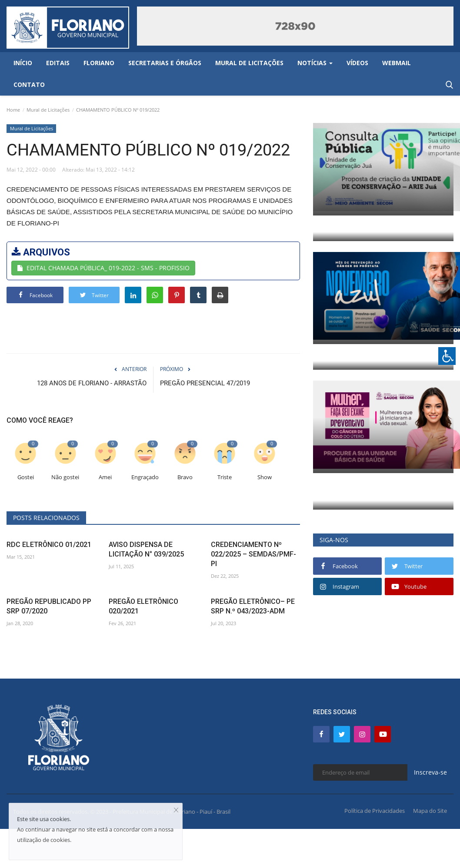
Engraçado (145, 477)
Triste (225, 477)
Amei (105, 477)
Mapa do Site (430, 811)
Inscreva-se (430, 772)
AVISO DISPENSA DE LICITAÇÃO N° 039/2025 (146, 549)
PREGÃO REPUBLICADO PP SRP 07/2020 (49, 606)
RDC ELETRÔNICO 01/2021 (49, 545)
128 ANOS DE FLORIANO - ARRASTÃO (92, 383)
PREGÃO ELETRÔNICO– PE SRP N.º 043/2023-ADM (253, 606)
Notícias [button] (315, 63)
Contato (29, 84)
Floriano (99, 63)
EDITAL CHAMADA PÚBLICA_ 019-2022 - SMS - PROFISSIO (103, 268)
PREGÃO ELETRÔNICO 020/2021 (143, 606)
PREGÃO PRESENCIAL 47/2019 (205, 383)
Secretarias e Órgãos (165, 63)
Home (13, 110)
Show (265, 477)
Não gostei (65, 477)
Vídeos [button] (357, 63)
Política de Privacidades (375, 811)
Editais (58, 63)
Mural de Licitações (48, 110)
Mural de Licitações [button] (249, 63)
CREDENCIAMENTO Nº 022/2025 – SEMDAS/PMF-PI (253, 554)
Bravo (185, 477)
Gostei (26, 477)
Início (23, 63)
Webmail (397, 63)
